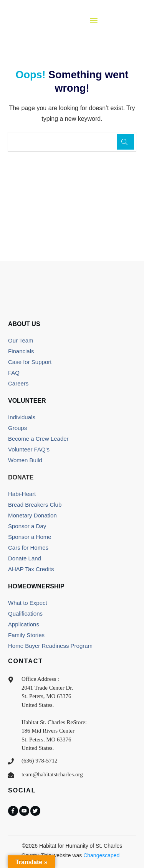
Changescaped (101, 855)
